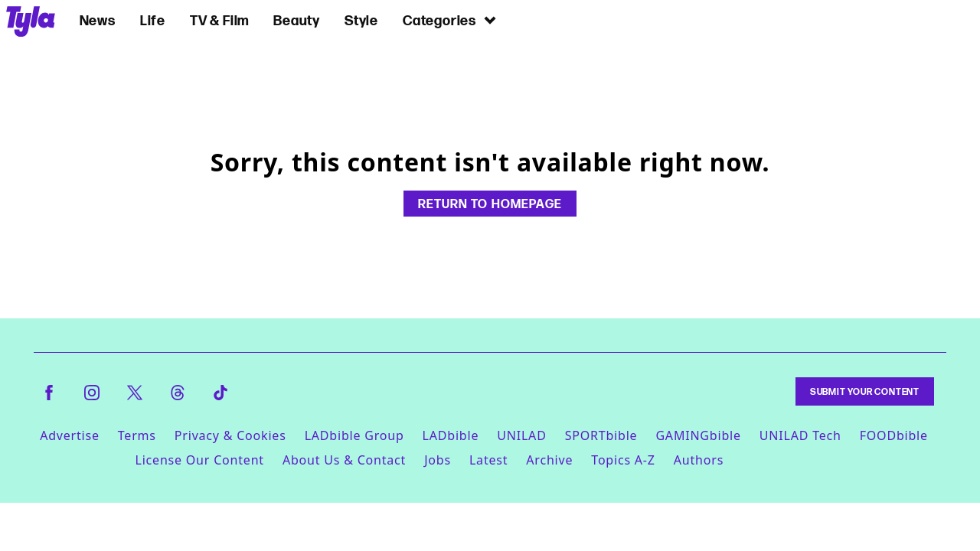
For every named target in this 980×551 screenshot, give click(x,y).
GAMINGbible (698, 435)
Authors (699, 460)
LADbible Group (354, 435)
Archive (549, 460)
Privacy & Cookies (230, 435)
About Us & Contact (344, 460)
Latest (488, 460)
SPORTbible (601, 435)
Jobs (438, 460)
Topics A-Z (623, 460)
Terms (137, 435)
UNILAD (521, 435)
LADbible (451, 435)
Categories (450, 20)
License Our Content (199, 460)
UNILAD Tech (800, 435)
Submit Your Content (865, 391)
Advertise (70, 435)
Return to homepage (490, 204)
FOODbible (894, 435)
